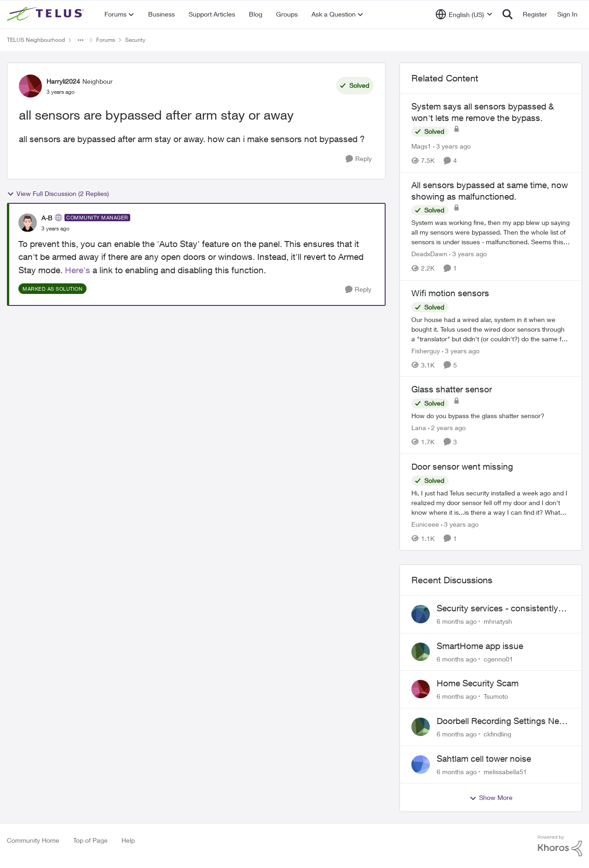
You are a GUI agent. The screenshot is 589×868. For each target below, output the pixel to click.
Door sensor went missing (462, 466)
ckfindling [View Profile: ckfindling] (497, 734)
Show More (491, 798)
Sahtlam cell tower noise (484, 759)
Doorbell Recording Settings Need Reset (503, 721)
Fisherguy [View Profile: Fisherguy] (426, 350)
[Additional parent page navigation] (81, 40)
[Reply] (359, 159)
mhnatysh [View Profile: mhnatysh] (498, 621)
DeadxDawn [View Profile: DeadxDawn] (429, 254)
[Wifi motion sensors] (491, 329)
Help (128, 840)
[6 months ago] (457, 621)
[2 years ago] (447, 428)
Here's (78, 270)
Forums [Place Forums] (106, 40)
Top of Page (90, 840)
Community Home (33, 840)
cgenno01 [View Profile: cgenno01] (498, 658)
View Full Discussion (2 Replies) (58, 194)
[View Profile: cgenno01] (421, 652)
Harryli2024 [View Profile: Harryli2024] (63, 81)
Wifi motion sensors (450, 293)
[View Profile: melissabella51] (421, 765)
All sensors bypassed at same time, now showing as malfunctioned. (490, 191)
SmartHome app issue (480, 646)
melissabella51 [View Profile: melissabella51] (505, 771)
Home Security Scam (478, 683)
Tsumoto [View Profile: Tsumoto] (496, 696)
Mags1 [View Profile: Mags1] (421, 146)
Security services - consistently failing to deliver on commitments (501, 609)
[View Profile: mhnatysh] (421, 614)
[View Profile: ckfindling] (421, 727)
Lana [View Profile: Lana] (419, 428)
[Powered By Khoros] (560, 846)
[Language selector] (464, 14)
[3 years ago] (452, 146)
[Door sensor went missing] (491, 503)
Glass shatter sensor (452, 389)
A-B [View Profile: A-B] (47, 218)
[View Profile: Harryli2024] (30, 86)
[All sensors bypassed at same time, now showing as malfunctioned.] (491, 233)
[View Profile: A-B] (28, 223)
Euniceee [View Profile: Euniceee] (425, 524)
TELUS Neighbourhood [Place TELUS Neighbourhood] (36, 40)
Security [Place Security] (135, 40)
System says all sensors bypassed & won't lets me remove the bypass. (483, 112)
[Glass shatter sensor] (491, 416)
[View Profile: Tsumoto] (421, 689)
